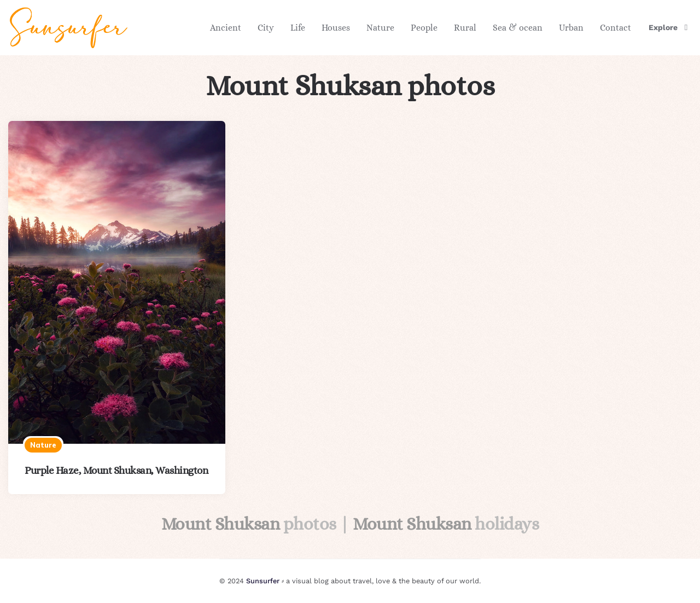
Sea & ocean (518, 28)
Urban (571, 28)
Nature (380, 28)
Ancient (226, 28)
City (266, 28)
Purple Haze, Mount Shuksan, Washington (116, 470)
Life (298, 28)
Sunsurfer (263, 581)
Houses (336, 28)
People (424, 28)
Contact (616, 28)
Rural (465, 28)
